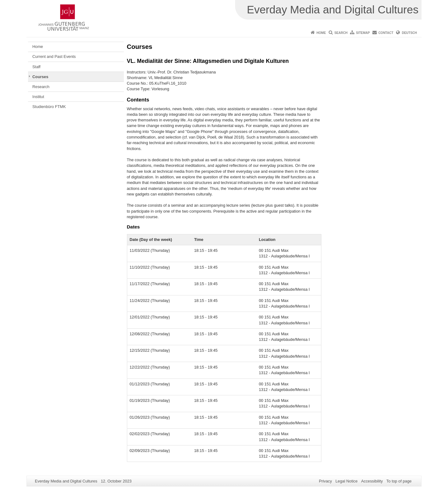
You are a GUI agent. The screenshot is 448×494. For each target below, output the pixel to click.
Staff (36, 67)
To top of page (399, 481)
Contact (386, 33)
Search (341, 33)
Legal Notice (346, 481)
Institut (38, 97)
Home (321, 33)
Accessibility (372, 481)
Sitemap (363, 33)
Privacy (325, 481)
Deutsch (409, 33)
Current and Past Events (54, 56)
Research (41, 87)
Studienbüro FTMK (49, 107)
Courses (40, 77)
